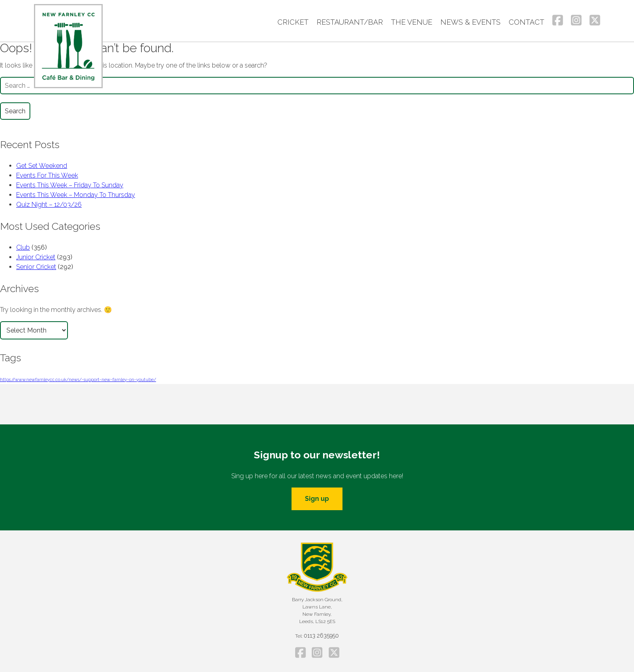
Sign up (317, 499)
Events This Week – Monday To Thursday (76, 195)
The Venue (412, 22)
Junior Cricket (36, 257)
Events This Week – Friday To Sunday (70, 185)
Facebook (558, 20)
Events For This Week (47, 175)
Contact (526, 22)
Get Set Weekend (42, 166)
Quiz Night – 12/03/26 (49, 205)
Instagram (576, 20)
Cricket (293, 22)
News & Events (470, 22)
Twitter (595, 20)
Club (23, 247)
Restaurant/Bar (350, 22)
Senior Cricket (36, 267)
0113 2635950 (321, 636)
